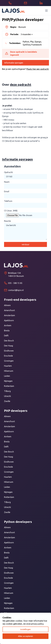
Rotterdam (9, 386)
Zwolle (7, 401)
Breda (7, 331)
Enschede (8, 356)
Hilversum (9, 371)
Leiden (7, 376)
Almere (7, 305)
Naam (7, 182)
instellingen (25, 629)
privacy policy (37, 624)
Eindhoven (9, 351)
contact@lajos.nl (16, 290)
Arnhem (8, 325)
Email (7, 191)
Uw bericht (25, 231)
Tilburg (7, 391)
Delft (6, 336)
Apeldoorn (9, 320)
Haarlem (8, 366)
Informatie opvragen (14, 63)
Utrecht (7, 396)
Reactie (7, 221)
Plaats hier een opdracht (38, 69)
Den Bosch (9, 341)
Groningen (9, 361)
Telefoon (8, 201)
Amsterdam (10, 315)
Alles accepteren (25, 636)
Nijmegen (8, 381)
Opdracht (8, 172)
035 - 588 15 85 (15, 283)
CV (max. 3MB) (11, 211)
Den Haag (8, 346)
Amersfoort (9, 310)
